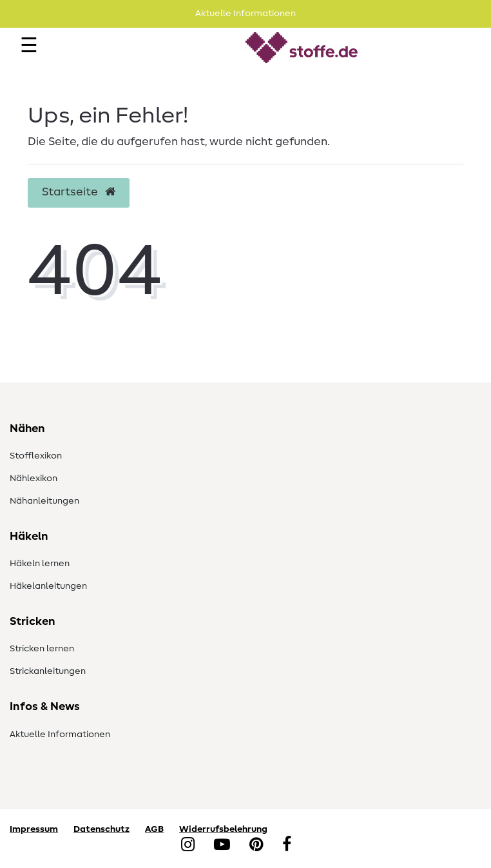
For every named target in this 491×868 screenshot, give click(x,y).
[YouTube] (222, 845)
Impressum (34, 829)
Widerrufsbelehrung (223, 829)
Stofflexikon (36, 456)
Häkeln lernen (40, 564)
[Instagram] (188, 845)
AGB (154, 829)
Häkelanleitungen (48, 586)
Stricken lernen (42, 649)
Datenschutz (101, 829)
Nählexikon (34, 478)
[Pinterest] (256, 845)
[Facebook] (287, 845)
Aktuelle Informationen (60, 735)
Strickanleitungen (48, 671)
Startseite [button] (79, 192)
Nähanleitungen (44, 501)
